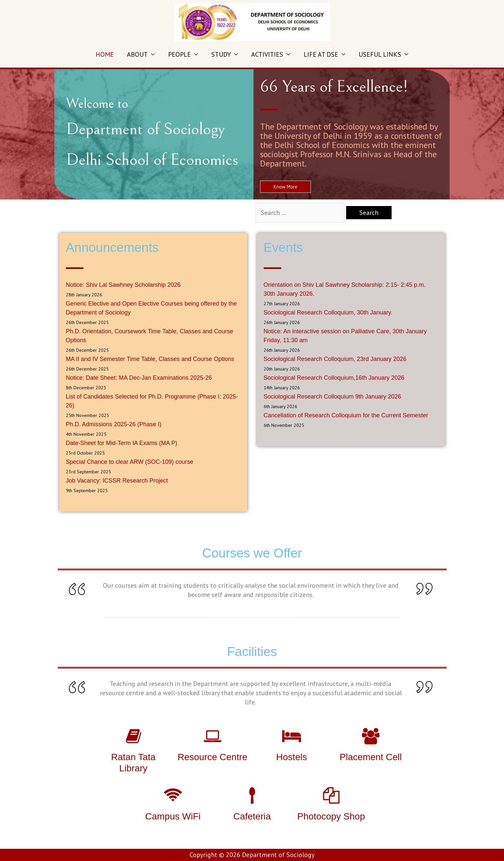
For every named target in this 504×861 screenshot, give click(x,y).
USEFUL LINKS (380, 54)
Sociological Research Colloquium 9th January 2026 (332, 397)
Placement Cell (371, 757)
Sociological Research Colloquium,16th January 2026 (334, 378)
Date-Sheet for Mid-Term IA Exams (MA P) (122, 443)
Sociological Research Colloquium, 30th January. (328, 312)
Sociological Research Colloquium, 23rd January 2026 (335, 359)
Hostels (292, 757)
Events (283, 247)
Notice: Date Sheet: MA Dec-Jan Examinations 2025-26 (139, 378)
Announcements (112, 247)
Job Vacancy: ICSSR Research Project (117, 481)
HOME (105, 54)
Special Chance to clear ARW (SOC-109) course (130, 462)
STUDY (221, 54)
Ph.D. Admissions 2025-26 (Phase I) (114, 424)
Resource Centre (213, 757)
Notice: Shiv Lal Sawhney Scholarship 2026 (123, 285)
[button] (285, 187)
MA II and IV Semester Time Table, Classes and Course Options (150, 359)
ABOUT (137, 54)
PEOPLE (179, 54)
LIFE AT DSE (321, 54)
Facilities (252, 652)
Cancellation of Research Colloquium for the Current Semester (346, 415)
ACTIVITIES (267, 54)
